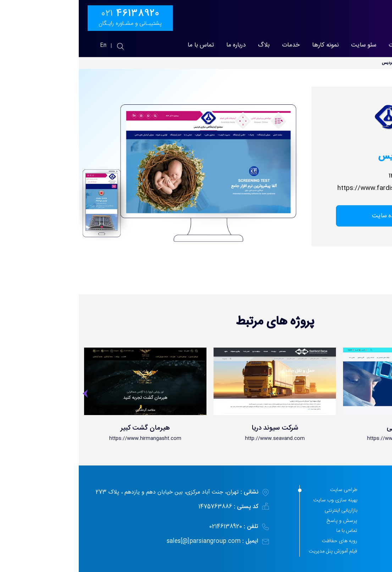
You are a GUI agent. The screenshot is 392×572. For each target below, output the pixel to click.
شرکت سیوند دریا (196, 428)
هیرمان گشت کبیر (67, 428)
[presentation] (7, 396)
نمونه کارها (247, 45)
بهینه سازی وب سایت (256, 500)
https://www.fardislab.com (299, 188)
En (25, 46)
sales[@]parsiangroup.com (126, 541)
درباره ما (157, 45)
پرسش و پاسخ (263, 521)
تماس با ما (122, 45)
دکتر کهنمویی (326, 428)
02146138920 (155, 527)
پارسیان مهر (369, 45)
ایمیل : (172, 541)
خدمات (212, 45)
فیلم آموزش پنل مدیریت (254, 551)
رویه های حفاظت (261, 541)
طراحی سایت (327, 45)
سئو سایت (285, 45)
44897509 (354, 548)
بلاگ (185, 45)
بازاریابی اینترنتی (262, 511)
